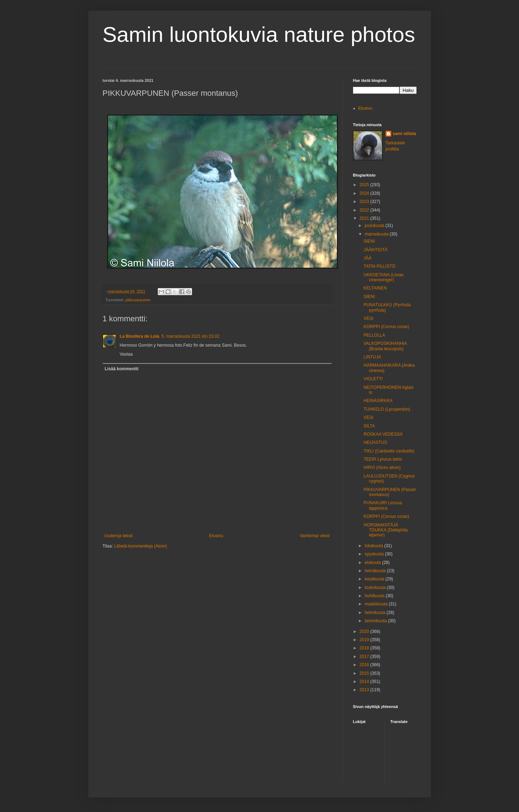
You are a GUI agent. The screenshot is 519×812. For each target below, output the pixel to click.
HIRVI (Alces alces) (382, 467)
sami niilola (404, 134)
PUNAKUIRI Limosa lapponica (383, 505)
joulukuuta (375, 226)
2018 (365, 648)
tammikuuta (376, 621)
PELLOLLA (374, 335)
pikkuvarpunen (138, 300)
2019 (365, 640)
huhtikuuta (375, 596)
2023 (365, 202)
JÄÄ (367, 258)
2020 (365, 632)
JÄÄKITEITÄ (375, 250)
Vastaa (126, 354)
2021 (365, 218)
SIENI (369, 241)
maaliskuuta (376, 604)
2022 (365, 210)
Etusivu (216, 536)
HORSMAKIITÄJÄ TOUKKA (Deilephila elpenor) (386, 530)
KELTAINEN (375, 288)
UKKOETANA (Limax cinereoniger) (383, 277)
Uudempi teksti (119, 536)
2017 (365, 657)
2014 (365, 682)
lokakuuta (374, 546)
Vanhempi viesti (315, 536)
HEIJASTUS (375, 442)
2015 (365, 673)
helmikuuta (375, 613)
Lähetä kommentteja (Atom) (141, 546)
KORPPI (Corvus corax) (386, 327)
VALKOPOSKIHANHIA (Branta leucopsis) (385, 346)
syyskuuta (375, 554)
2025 (365, 185)
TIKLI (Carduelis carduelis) (389, 451)
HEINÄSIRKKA (378, 401)
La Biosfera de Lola (140, 336)
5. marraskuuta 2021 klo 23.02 (190, 336)
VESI (368, 318)
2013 (365, 690)
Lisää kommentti (122, 369)
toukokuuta (376, 588)
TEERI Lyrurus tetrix (383, 459)
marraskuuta (377, 234)
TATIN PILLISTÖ (379, 266)
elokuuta (373, 563)
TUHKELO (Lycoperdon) (387, 409)
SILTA (369, 426)
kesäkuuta (375, 579)
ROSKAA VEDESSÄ (383, 434)
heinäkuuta (376, 571)
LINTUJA (372, 357)
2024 (365, 193)
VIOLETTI (373, 379)
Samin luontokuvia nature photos (259, 34)
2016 (365, 665)
